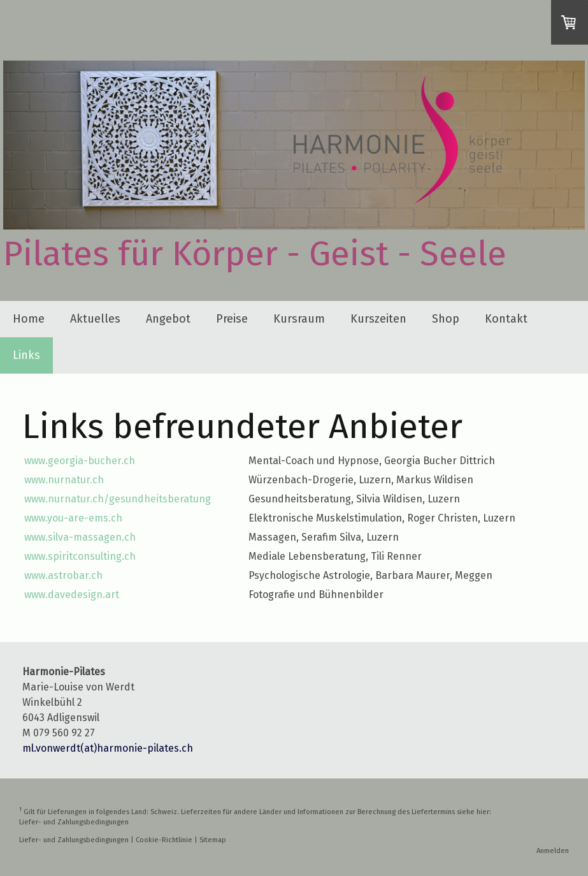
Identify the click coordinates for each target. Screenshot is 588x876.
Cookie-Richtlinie (164, 840)
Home (29, 319)
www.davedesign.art (72, 595)
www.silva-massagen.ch (80, 537)
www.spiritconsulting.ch (80, 556)
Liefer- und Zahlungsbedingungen (74, 822)
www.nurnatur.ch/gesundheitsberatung (118, 499)
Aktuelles (95, 319)
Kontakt (506, 319)
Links (26, 355)
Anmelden (553, 851)
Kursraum (299, 319)
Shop (446, 319)
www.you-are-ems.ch (73, 518)
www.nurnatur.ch (64, 480)
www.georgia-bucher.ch (80, 461)
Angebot (168, 319)
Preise (232, 319)
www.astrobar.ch (63, 575)
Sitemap (213, 840)
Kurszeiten (378, 319)
